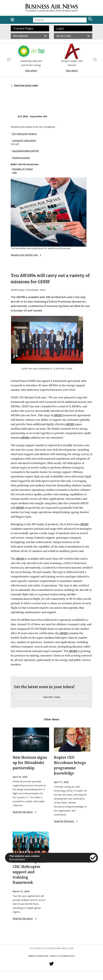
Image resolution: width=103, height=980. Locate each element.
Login (60, 28)
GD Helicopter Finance (24, 134)
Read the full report (25, 812)
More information (17, 859)
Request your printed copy (26, 255)
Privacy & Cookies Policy (63, 956)
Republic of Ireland (22, 169)
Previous (8, 59)
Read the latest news (24, 85)
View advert (31, 70)
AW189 (58, 415)
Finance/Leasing (21, 158)
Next (95, 59)
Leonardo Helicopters (24, 140)
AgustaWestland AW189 (26, 151)
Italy (15, 172)
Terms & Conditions (38, 956)
